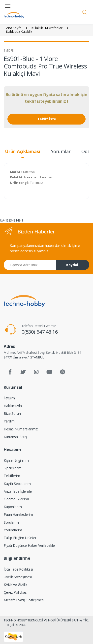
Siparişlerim (13, 468)
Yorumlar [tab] (61, 151)
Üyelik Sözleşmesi (18, 577)
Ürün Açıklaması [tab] (23, 151)
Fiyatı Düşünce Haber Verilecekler (30, 545)
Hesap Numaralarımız (21, 429)
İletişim (9, 398)
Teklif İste (47, 119)
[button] (85, 11)
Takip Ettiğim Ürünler (20, 538)
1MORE (9, 50)
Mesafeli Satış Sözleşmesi (24, 600)
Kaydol (72, 265)
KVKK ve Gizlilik (15, 585)
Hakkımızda (13, 406)
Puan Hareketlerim (18, 514)
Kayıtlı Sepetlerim (17, 484)
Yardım (9, 421)
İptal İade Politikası (18, 569)
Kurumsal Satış (15, 437)
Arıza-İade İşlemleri (19, 491)
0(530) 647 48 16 (40, 332)
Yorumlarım (13, 530)
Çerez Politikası (16, 592)
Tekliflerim (12, 476)
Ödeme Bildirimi (16, 499)
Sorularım (11, 522)
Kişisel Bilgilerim (16, 460)
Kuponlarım (13, 507)
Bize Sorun (12, 413)
